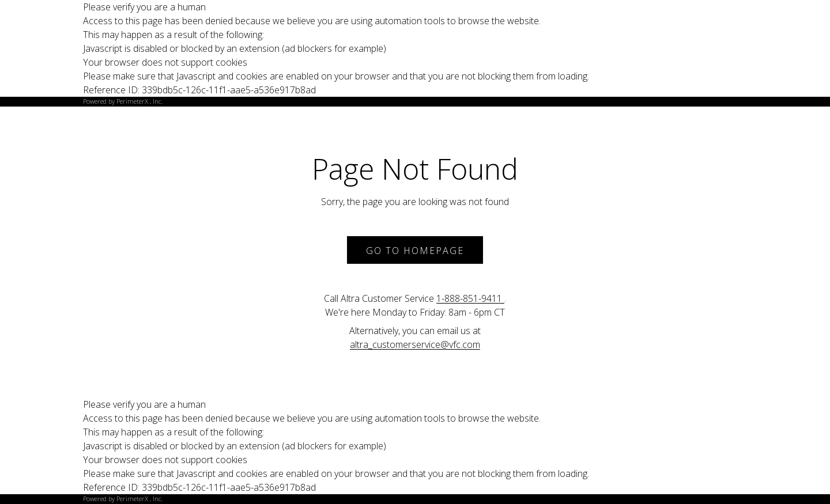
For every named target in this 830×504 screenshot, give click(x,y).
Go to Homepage (415, 251)
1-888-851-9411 (470, 298)
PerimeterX (132, 101)
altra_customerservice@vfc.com (415, 344)
